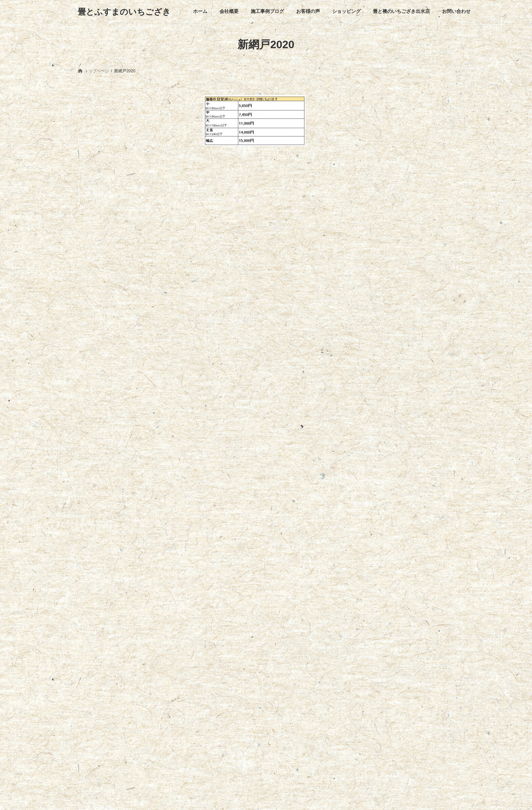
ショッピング (227, 625)
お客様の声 (191, 625)
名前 (212, 286)
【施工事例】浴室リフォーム (110, 734)
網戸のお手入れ (99, 123)
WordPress (236, 798)
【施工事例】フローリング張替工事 (116, 756)
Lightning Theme (266, 798)
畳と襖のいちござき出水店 (277, 625)
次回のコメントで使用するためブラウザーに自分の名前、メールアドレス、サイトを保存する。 (328, 392)
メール (215, 321)
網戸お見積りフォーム (106, 110)
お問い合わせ (327, 625)
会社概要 (117, 625)
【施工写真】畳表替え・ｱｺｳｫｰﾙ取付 (116, 689)
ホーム (90, 625)
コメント (218, 194)
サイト (212, 357)
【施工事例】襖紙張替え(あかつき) (116, 712)
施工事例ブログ (153, 625)
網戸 (84, 99)
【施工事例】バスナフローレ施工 (114, 667)
